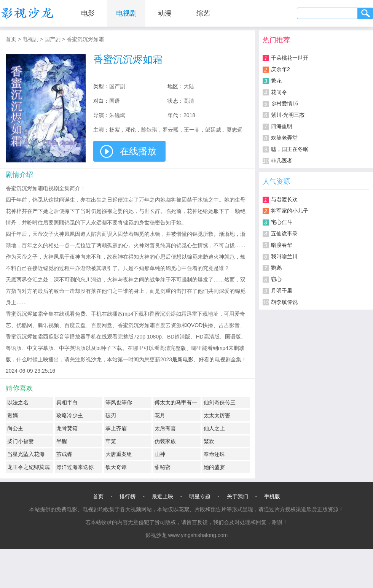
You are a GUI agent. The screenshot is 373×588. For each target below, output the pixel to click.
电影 (88, 13)
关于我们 (238, 496)
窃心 (276, 279)
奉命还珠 (214, 454)
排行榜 (128, 496)
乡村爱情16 (285, 103)
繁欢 (209, 441)
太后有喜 (165, 428)
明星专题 (200, 496)
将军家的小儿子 (290, 211)
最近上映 (163, 496)
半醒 (62, 441)
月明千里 (282, 291)
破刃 (111, 415)
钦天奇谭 (116, 467)
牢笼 (111, 441)
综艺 (203, 13)
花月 (160, 415)
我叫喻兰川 (284, 256)
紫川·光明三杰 (288, 115)
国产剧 (53, 39)
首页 (11, 39)
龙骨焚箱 (67, 428)
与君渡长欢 (284, 199)
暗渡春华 (282, 245)
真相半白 (67, 402)
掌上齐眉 (116, 428)
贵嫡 (13, 415)
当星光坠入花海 (26, 454)
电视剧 (126, 13)
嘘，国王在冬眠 (290, 149)
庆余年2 (281, 69)
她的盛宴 (214, 467)
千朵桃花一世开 (290, 58)
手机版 (272, 496)
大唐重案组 (119, 454)
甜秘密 (163, 467)
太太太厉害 (217, 415)
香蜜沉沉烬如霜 (85, 39)
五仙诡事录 (284, 234)
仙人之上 (214, 428)
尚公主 (15, 428)
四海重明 (282, 126)
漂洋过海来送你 (75, 467)
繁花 (276, 81)
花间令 (279, 92)
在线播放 (138, 151)
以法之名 (18, 402)
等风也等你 (119, 402)
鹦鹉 (276, 268)
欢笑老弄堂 (284, 138)
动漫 (165, 13)
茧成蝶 (64, 454)
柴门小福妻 (21, 441)
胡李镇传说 (284, 302)
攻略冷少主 (70, 415)
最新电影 (183, 359)
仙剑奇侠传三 (220, 402)
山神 (160, 454)
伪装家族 (165, 441)
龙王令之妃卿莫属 (29, 467)
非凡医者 (282, 161)
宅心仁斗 (282, 222)
